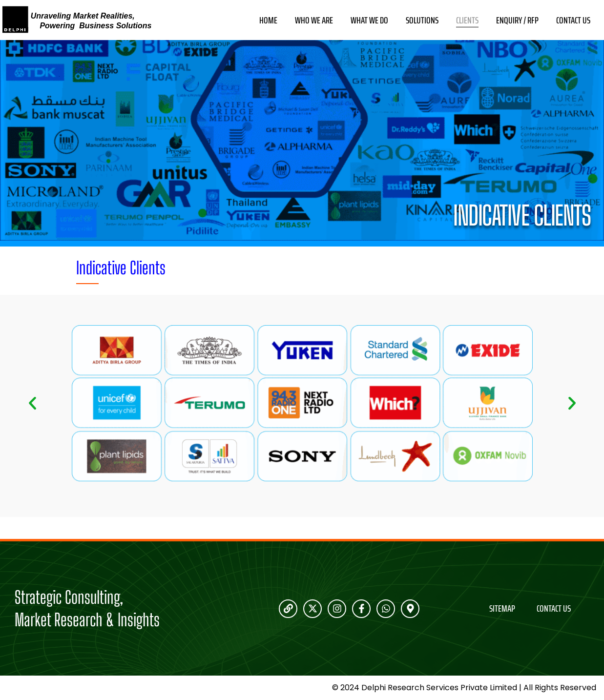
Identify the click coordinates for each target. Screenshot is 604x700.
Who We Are (314, 20)
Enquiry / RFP (517, 20)
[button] (32, 403)
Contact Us (573, 20)
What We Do (369, 20)
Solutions (422, 20)
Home (268, 20)
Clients (467, 20)
